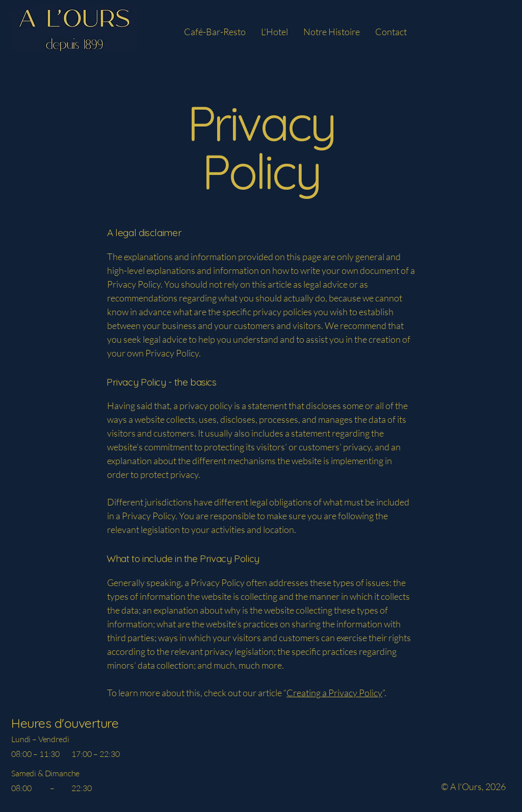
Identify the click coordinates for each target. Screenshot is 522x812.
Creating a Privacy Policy (334, 693)
